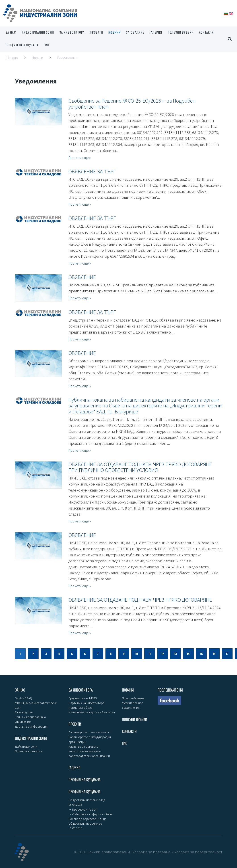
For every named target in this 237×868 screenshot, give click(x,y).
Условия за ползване (151, 851)
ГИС (46, 45)
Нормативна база (80, 708)
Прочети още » (80, 158)
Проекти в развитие (29, 751)
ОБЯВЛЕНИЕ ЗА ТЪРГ (92, 171)
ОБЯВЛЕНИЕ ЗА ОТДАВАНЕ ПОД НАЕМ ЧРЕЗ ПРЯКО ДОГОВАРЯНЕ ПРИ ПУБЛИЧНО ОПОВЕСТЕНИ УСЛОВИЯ (140, 467)
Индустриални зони (38, 32)
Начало (12, 58)
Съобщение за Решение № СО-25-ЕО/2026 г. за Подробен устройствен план (132, 104)
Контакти (206, 32)
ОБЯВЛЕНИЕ (82, 277)
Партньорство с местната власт (90, 732)
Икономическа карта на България (92, 712)
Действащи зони (26, 746)
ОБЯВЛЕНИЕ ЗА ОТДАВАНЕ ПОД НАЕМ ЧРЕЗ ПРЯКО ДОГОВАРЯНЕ (140, 600)
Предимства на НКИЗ (82, 698)
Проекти (96, 32)
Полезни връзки (180, 32)
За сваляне (135, 32)
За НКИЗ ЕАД (23, 698)
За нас (11, 32)
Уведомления (131, 708)
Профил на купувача (22, 45)
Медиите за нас (132, 703)
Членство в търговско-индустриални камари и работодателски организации (89, 751)
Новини (114, 32)
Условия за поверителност (198, 851)
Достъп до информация (31, 726)
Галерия (156, 32)
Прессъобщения (133, 698)
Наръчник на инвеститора (86, 703)
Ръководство (24, 712)
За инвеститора (72, 32)
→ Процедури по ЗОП (83, 809)
